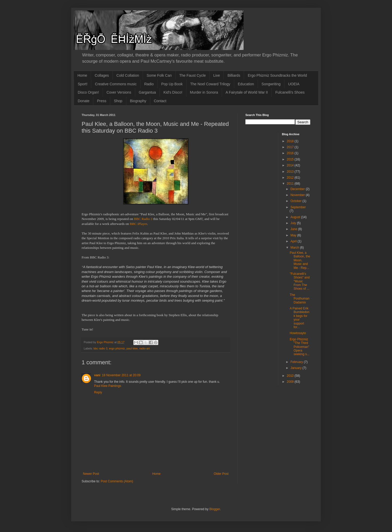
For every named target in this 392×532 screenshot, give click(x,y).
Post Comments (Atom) (117, 481)
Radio (149, 84)
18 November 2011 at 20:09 (121, 375)
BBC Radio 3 (143, 219)
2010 (291, 376)
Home (82, 75)
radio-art (145, 348)
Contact (160, 101)
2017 (291, 147)
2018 (291, 141)
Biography (138, 101)
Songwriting (271, 84)
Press (102, 101)
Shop (118, 101)
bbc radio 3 (100, 348)
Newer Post (91, 474)
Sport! (83, 84)
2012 (291, 178)
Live (217, 75)
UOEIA (294, 84)
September (298, 207)
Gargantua (147, 92)
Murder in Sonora (204, 92)
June (294, 229)
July (294, 223)
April (294, 241)
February (297, 362)
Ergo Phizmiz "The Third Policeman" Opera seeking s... (299, 347)
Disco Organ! (88, 92)
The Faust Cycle (193, 75)
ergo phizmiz (117, 348)
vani (97, 375)
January (296, 368)
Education (246, 84)
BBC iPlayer (138, 224)
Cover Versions (119, 92)
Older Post (221, 474)
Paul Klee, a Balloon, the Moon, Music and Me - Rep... (300, 260)
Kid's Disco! (173, 92)
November (298, 195)
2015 (291, 159)
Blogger (215, 509)
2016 (291, 153)
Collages (102, 75)
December (298, 189)
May (294, 235)
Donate (84, 101)
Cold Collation (128, 75)
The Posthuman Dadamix (299, 299)
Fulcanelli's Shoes (290, 92)
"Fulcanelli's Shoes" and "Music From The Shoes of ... (300, 281)
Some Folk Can (159, 75)
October (296, 201)
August (296, 217)
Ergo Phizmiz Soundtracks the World (277, 75)
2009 (291, 382)
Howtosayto (298, 333)
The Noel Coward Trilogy (210, 84)
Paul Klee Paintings (108, 386)
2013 (291, 172)
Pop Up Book (172, 84)
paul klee (132, 348)
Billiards (234, 75)
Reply (98, 392)
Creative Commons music (116, 84)
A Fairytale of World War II (247, 92)
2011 (291, 184)
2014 (291, 165)
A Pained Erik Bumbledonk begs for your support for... (299, 318)
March (295, 248)
